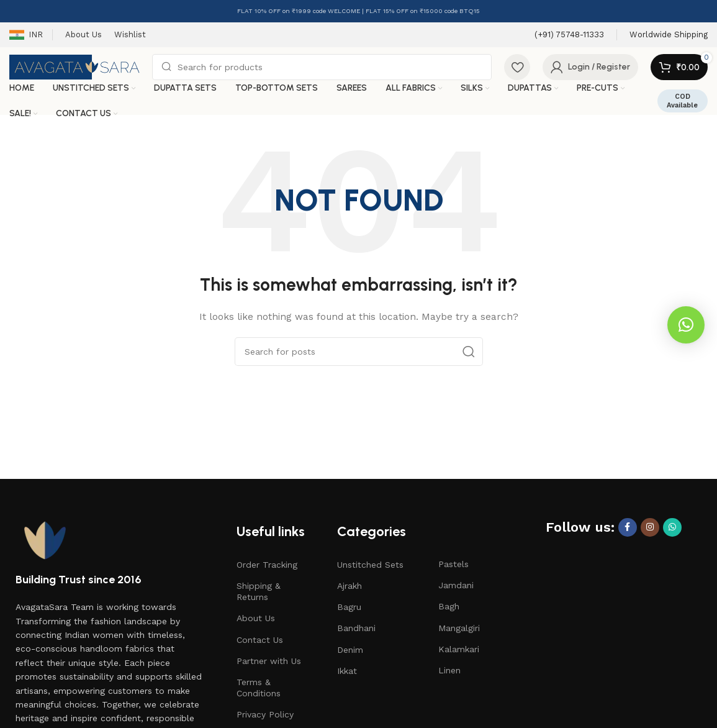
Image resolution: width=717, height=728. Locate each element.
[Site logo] (74, 66)
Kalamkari (459, 649)
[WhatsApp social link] (672, 527)
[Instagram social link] (650, 527)
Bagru (349, 607)
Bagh (449, 606)
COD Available (682, 101)
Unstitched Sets (370, 565)
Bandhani (356, 628)
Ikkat (347, 671)
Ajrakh (349, 586)
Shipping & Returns (259, 591)
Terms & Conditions (259, 688)
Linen (449, 670)
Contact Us (260, 640)
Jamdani (456, 585)
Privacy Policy (265, 714)
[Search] (322, 67)
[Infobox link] (569, 35)
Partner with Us (269, 661)
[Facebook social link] (628, 527)
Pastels (453, 564)
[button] (686, 325)
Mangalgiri (459, 628)
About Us (256, 618)
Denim (350, 650)
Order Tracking (267, 565)
